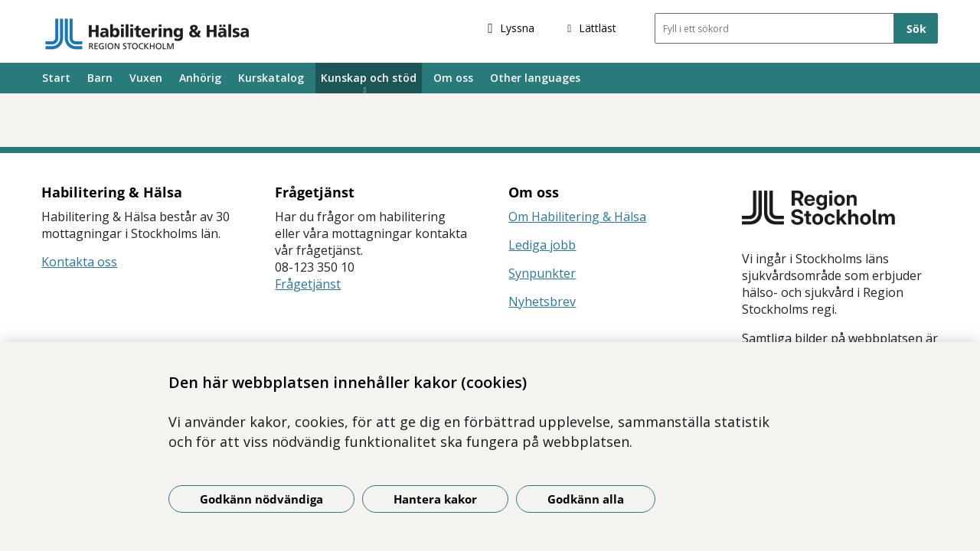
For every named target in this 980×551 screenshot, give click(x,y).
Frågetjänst (308, 284)
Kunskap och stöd (369, 78)
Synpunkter (542, 273)
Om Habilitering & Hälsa (577, 217)
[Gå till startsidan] (147, 34)
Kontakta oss (79, 262)
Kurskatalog (271, 78)
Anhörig (200, 78)
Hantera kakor (435, 499)
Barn (100, 78)
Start (56, 78)
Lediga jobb (542, 245)
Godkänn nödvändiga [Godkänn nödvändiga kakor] (261, 499)
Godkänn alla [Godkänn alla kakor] (586, 499)
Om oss (453, 78)
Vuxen (146, 78)
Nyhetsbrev (542, 302)
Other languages (535, 78)
